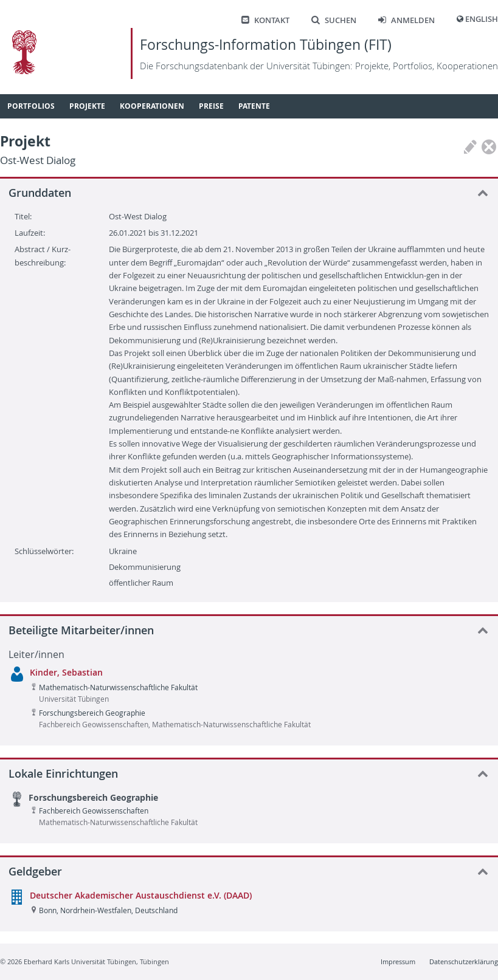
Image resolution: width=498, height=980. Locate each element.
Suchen (334, 20)
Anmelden (406, 20)
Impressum (398, 961)
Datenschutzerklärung (464, 961)
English (482, 19)
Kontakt (265, 20)
